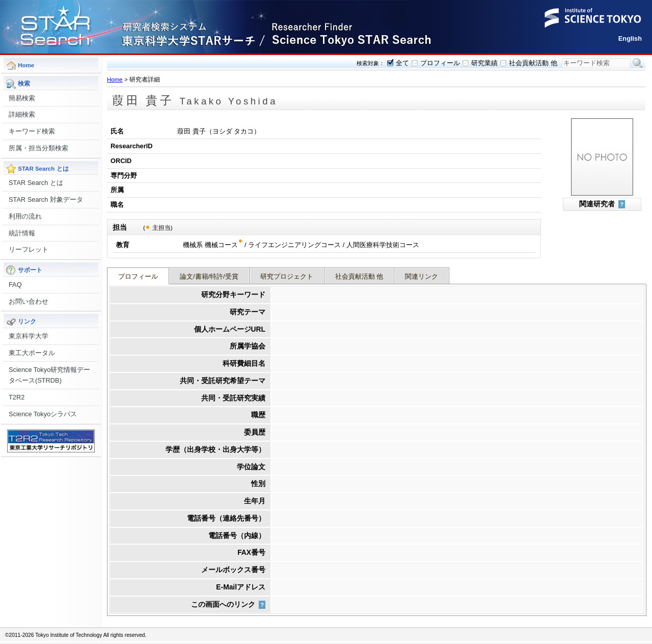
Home (115, 79)
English (630, 38)
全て (402, 63)
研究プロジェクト (287, 276)
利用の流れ (25, 216)
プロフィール (440, 63)
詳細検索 (22, 114)
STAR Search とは (36, 183)
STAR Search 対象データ (46, 199)
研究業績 (484, 63)
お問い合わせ (29, 301)
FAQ (15, 285)
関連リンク (422, 276)
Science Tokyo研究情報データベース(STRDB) (49, 375)
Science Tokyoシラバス (43, 414)
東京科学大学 (29, 336)
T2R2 (17, 397)
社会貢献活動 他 (533, 63)
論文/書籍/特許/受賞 (209, 276)
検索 (638, 63)
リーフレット (29, 249)
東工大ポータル (32, 353)
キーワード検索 (32, 131)
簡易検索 (22, 98)
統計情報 (22, 233)
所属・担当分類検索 (38, 148)
